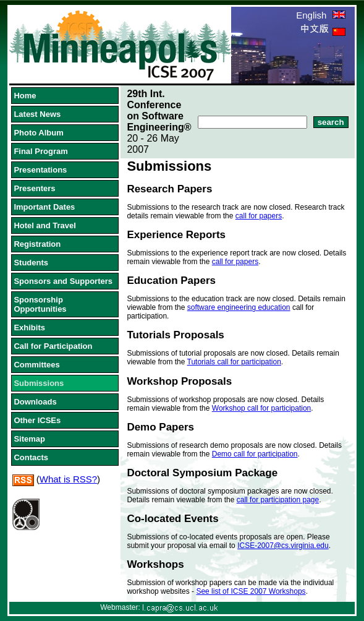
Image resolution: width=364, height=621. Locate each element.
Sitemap (29, 439)
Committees (36, 365)
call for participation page (278, 500)
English (320, 15)
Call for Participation (53, 346)
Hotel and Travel (44, 225)
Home (25, 96)
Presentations (40, 170)
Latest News (37, 114)
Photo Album (38, 133)
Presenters (34, 188)
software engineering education (239, 307)
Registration (37, 244)
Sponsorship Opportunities (40, 304)
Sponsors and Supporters (63, 281)
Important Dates (44, 207)
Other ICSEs (37, 420)
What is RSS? (68, 479)
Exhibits (29, 328)
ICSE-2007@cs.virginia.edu (283, 546)
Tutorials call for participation (234, 362)
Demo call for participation (255, 454)
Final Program (40, 151)
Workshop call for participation (262, 408)
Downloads (35, 402)
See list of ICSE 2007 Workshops (251, 591)
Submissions (39, 383)
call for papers (259, 216)
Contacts (31, 457)
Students (31, 263)
